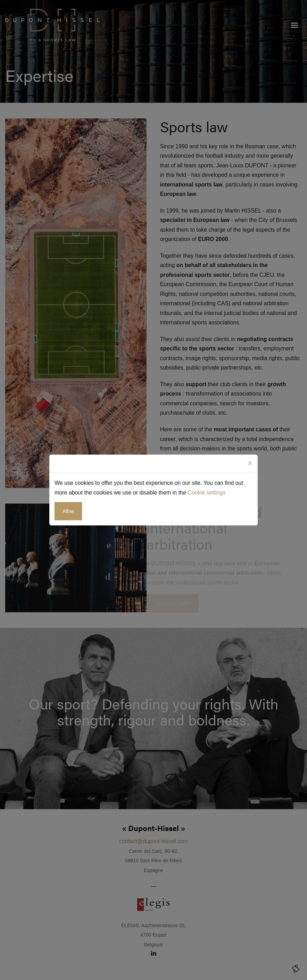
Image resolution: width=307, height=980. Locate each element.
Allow (68, 511)
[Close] (250, 463)
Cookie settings (206, 493)
